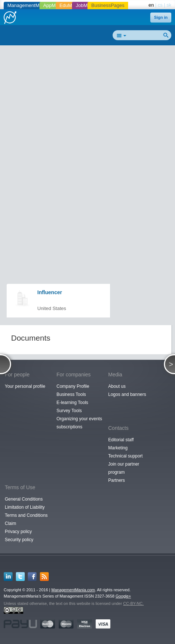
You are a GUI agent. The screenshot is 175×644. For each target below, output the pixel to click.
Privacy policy (18, 532)
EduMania (70, 5)
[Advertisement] (87, 137)
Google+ (123, 596)
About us (117, 386)
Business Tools (71, 394)
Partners (116, 480)
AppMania (54, 5)
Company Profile (73, 386)
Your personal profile (25, 386)
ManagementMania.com (73, 590)
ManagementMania (28, 5)
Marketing (118, 448)
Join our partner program (124, 468)
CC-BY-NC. (133, 603)
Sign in (161, 17)
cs (160, 5)
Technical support (125, 456)
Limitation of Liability (25, 507)
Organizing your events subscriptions (79, 423)
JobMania (86, 5)
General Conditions (24, 499)
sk (169, 5)
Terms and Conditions (26, 515)
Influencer (50, 292)
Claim (11, 523)
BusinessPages (108, 5)
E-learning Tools (72, 403)
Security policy (19, 540)
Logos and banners (127, 394)
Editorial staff (121, 440)
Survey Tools (69, 411)
